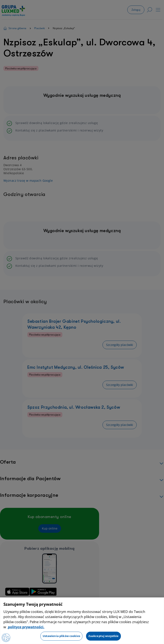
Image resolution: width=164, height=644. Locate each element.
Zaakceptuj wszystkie (104, 636)
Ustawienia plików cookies (61, 636)
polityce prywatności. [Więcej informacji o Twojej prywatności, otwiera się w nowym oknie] (26, 627)
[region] (82, 621)
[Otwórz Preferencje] (6, 638)
